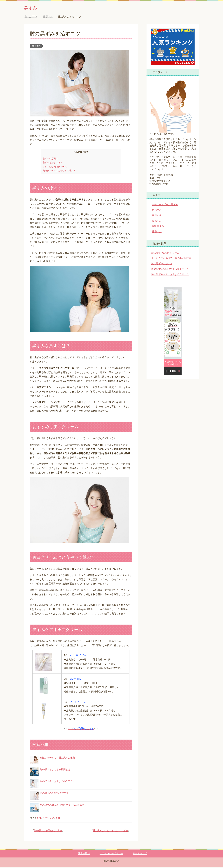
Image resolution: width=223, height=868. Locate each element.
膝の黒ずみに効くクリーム (165, 253)
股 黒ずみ (157, 211)
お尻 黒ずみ (158, 227)
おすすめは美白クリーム (55, 167)
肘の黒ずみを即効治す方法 (54, 794)
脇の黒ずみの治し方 (162, 264)
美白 (39, 819)
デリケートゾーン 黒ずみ (165, 205)
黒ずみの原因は (50, 159)
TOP (31, 17)
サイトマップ (140, 854)
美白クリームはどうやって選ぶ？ (59, 171)
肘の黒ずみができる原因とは (55, 770)
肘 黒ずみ (36, 47)
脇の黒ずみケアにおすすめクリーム (170, 275)
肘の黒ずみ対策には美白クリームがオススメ (63, 806)
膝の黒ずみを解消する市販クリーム (170, 270)
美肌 (58, 819)
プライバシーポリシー (111, 854)
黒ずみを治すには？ (52, 163)
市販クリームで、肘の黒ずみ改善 (58, 758)
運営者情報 (84, 854)
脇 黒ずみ (157, 216)
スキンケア (48, 819)
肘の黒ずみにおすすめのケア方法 (58, 782)
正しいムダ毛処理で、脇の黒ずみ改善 (171, 259)
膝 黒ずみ (157, 221)
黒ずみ (32, 8)
